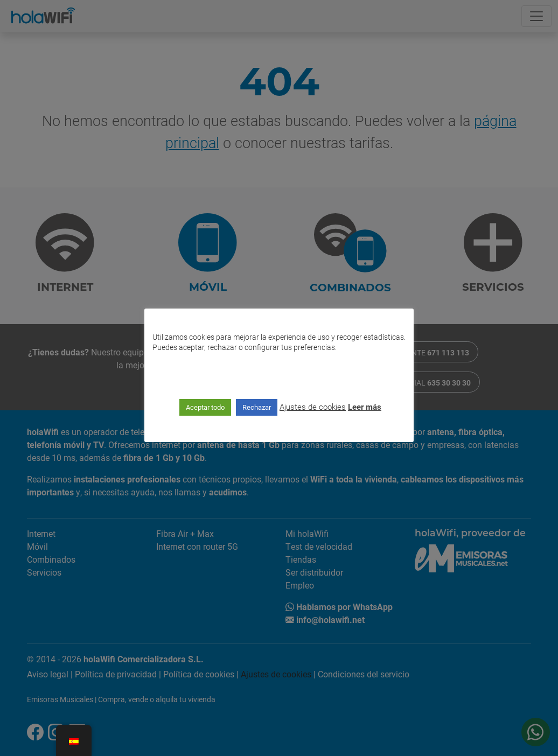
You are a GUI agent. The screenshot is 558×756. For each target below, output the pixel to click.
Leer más (365, 407)
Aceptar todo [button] (205, 407)
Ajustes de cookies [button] (313, 407)
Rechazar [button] (257, 407)
